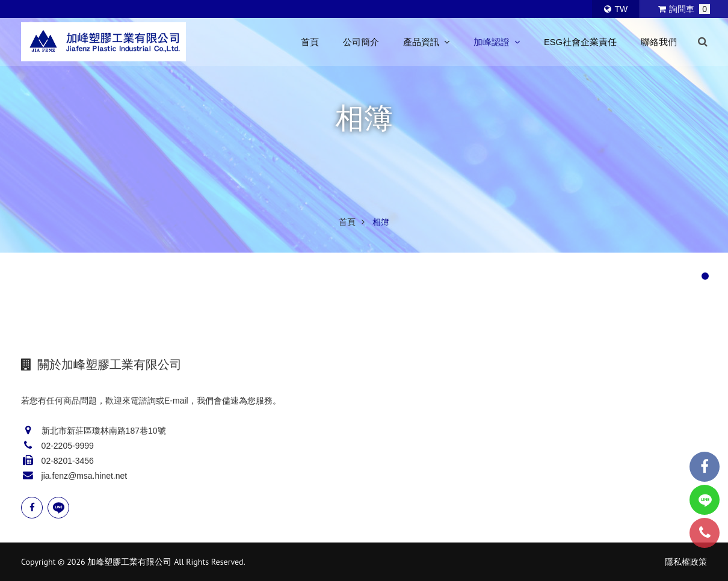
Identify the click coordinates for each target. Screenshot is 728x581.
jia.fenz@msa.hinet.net (85, 476)
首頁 (310, 42)
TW (616, 9)
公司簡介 (361, 42)
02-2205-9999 (68, 446)
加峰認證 (497, 42)
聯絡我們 (659, 42)
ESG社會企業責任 (580, 42)
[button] (705, 276)
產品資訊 (426, 42)
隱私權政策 (686, 562)
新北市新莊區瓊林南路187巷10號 (104, 431)
